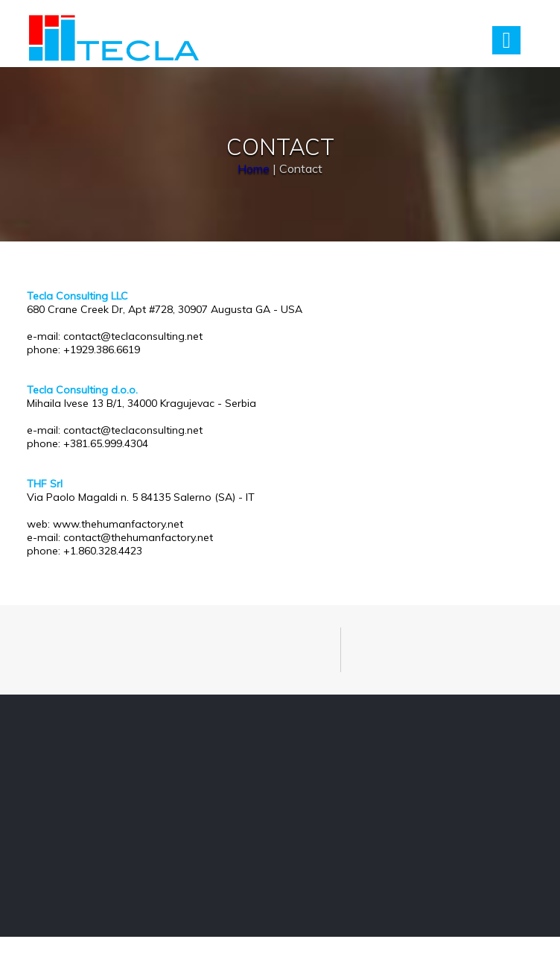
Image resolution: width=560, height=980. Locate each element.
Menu (506, 40)
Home (254, 168)
